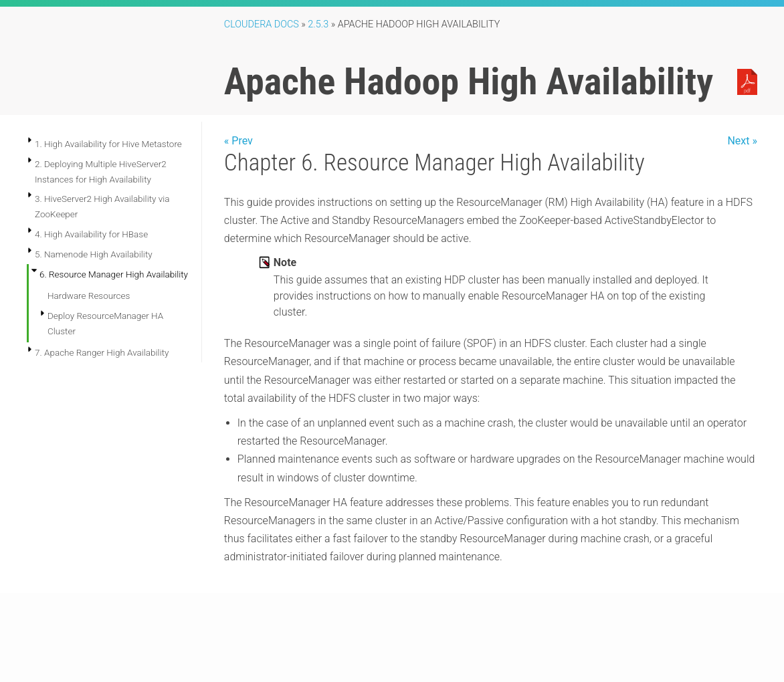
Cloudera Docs (262, 24)
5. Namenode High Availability (94, 254)
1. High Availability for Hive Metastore (108, 144)
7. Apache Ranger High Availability (102, 352)
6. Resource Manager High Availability (114, 274)
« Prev (238, 141)
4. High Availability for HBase (91, 234)
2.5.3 (318, 24)
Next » (742, 141)
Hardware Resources (89, 296)
